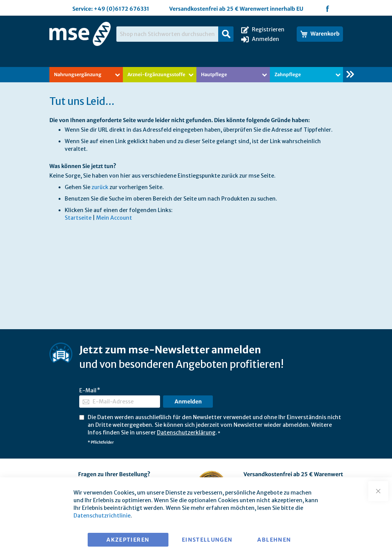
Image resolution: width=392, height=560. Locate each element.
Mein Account (114, 218)
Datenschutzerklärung (186, 433)
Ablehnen (274, 540)
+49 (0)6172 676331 (122, 9)
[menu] (196, 75)
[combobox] (175, 34)
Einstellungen (207, 540)
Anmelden (265, 39)
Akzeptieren (128, 540)
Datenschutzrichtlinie (102, 516)
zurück (100, 187)
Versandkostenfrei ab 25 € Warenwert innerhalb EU (236, 9)
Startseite (78, 218)
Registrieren (268, 29)
